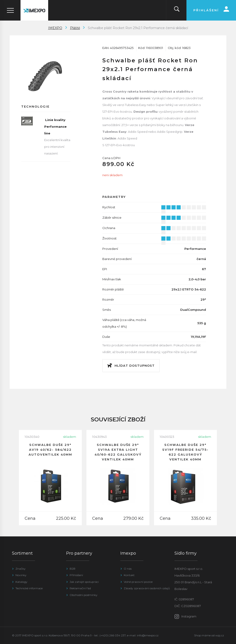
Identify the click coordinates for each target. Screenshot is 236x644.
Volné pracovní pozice (138, 582)
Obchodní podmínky (84, 595)
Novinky (21, 575)
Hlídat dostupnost (135, 366)
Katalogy (21, 582)
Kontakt (129, 575)
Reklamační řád (80, 588)
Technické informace (29, 588)
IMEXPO (55, 28)
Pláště (75, 28)
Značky (21, 569)
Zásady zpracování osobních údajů (147, 588)
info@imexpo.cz (148, 635)
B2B (72, 569)
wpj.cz (220, 635)
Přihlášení (76, 575)
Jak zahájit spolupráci (84, 582)
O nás (128, 569)
